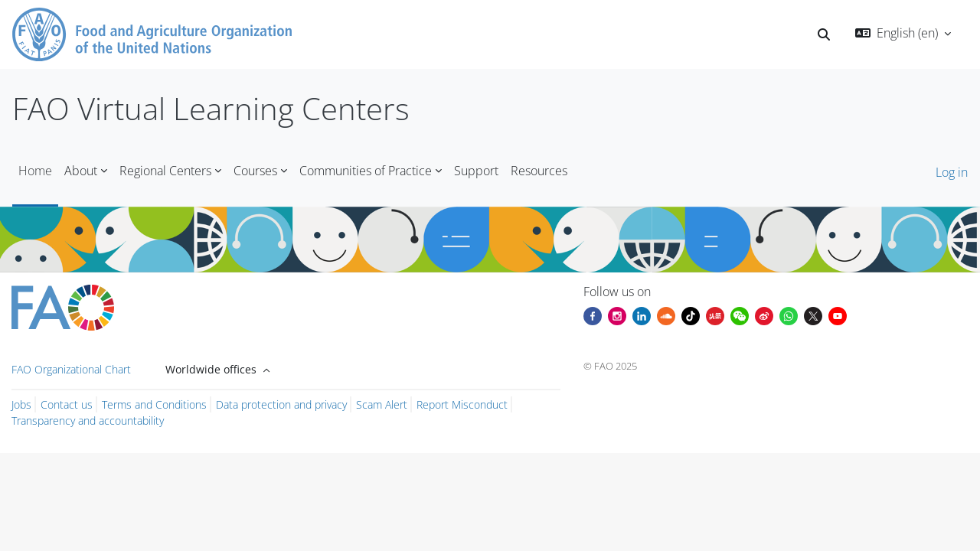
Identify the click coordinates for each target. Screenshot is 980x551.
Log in (952, 172)
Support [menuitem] (476, 171)
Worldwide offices (212, 369)
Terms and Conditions (154, 404)
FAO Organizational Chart (71, 369)
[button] (824, 34)
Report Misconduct (462, 404)
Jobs (21, 404)
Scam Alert (382, 404)
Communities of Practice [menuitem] (366, 171)
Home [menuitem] (35, 171)
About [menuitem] (81, 171)
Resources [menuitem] (539, 171)
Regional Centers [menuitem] (165, 171)
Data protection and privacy (281, 404)
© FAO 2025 (610, 366)
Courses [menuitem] (255, 171)
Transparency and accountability (88, 421)
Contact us (67, 404)
